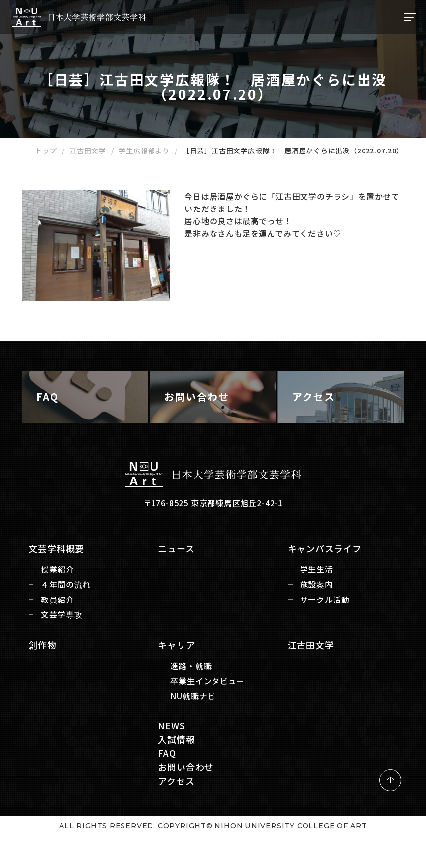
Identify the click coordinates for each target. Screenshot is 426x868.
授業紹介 (63, 596)
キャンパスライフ (323, 575)
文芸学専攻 (67, 641)
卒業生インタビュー (209, 707)
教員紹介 (63, 626)
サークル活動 (323, 626)
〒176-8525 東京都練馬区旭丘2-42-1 (213, 529)
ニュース (178, 575)
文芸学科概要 (62, 575)
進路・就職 (193, 692)
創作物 (48, 672)
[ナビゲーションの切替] (409, 17)
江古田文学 (309, 672)
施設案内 (315, 611)
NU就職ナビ (195, 723)
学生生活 (315, 596)
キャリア (178, 672)
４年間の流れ (72, 611)
